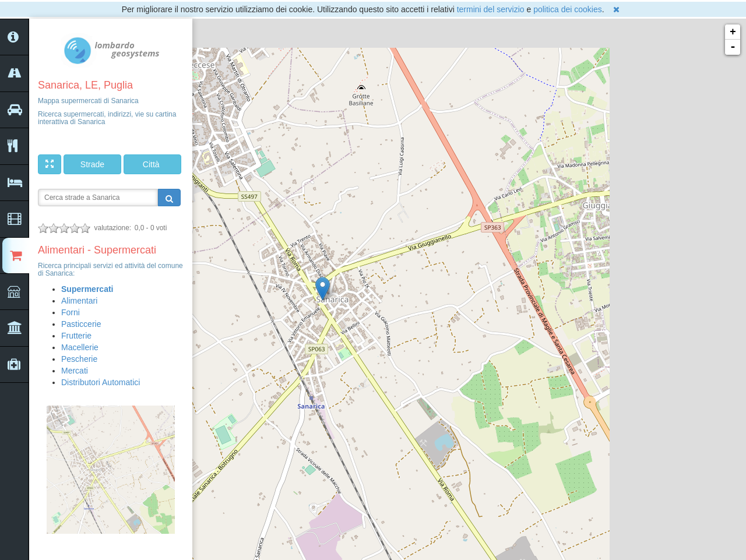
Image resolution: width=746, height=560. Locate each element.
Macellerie (80, 347)
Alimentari (79, 301)
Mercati (75, 371)
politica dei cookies (568, 9)
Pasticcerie (81, 324)
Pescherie (79, 359)
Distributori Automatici (101, 382)
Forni (71, 312)
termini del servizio (491, 9)
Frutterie (76, 336)
